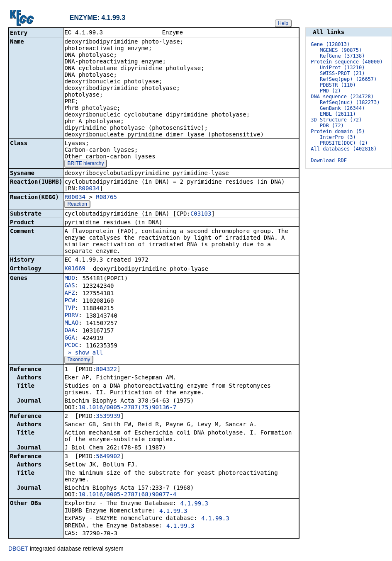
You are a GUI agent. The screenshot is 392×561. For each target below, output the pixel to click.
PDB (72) (332, 126)
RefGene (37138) (342, 56)
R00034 (89, 189)
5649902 (108, 457)
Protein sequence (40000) (347, 62)
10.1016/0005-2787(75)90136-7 (127, 408)
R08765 (106, 198)
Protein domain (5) (338, 131)
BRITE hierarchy (85, 164)
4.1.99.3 (194, 504)
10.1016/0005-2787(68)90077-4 (127, 495)
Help (283, 23)
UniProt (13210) (342, 68)
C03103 (201, 214)
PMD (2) (330, 91)
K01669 (75, 269)
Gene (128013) (330, 44)
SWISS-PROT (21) (342, 73)
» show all (84, 353)
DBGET (18, 549)
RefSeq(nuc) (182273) (350, 102)
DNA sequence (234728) (342, 97)
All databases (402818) (344, 149)
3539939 (108, 417)
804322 (106, 370)
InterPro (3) (338, 137)
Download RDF (329, 160)
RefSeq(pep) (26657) (348, 79)
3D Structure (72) (336, 120)
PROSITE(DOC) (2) (344, 143)
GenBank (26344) (342, 108)
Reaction (77, 205)
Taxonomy (79, 360)
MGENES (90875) (341, 50)
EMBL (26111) (338, 114)
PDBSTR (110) (338, 85)
